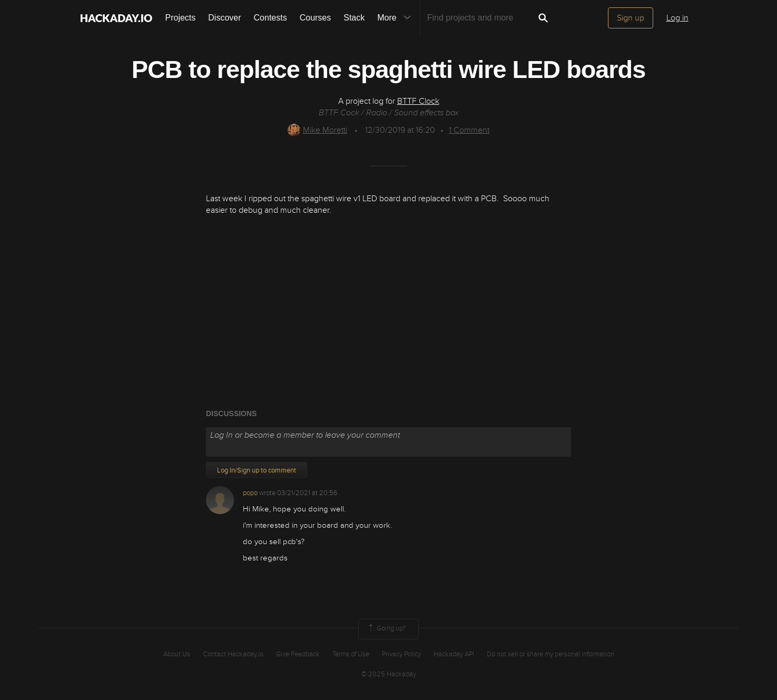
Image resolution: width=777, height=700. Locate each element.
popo (250, 493)
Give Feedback (298, 654)
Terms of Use (351, 654)
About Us (177, 654)
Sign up (631, 18)
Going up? (386, 629)
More (396, 18)
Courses (316, 18)
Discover (224, 18)
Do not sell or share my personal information (550, 654)
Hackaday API (454, 654)
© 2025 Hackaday (389, 674)
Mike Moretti (317, 130)
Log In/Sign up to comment (257, 470)
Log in (677, 18)
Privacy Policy (401, 654)
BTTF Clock (418, 101)
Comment (469, 130)
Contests (271, 18)
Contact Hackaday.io (233, 654)
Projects (181, 18)
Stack (354, 18)
